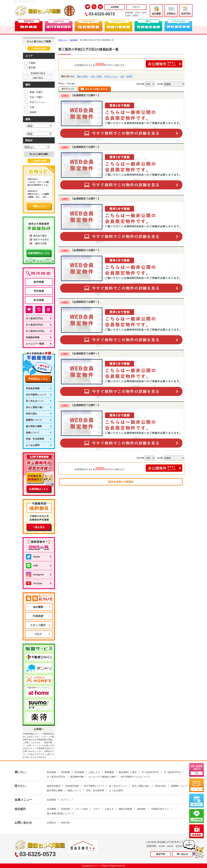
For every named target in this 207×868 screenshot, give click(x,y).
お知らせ (109, 809)
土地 (122, 76)
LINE (32, 566)
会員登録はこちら (39, 489)
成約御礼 (142, 809)
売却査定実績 (33, 388)
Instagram (35, 575)
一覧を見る (39, 527)
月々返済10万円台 (35, 331)
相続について (33, 433)
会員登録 (115, 7)
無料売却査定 (54, 786)
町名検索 (39, 300)
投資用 (129, 76)
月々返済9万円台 (34, 325)
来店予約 (186, 11)
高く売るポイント (35, 401)
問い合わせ (182, 854)
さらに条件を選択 (39, 154)
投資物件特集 (33, 337)
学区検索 (39, 291)
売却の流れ (32, 414)
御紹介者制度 (125, 809)
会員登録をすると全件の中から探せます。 (129, 64)
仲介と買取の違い (35, 407)
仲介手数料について (36, 395)
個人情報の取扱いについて (60, 813)
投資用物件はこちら (39, 253)
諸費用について (34, 420)
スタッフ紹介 (38, 625)
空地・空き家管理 (35, 439)
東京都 (30, 68)
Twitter (33, 557)
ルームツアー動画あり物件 (102, 777)
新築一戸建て (83, 76)
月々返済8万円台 (34, 318)
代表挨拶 (38, 616)
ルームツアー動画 (35, 344)
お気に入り (94, 772)
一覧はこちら (39, 206)
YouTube (34, 583)
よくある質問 (33, 445)
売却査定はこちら (38, 379)
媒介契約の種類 (34, 426)
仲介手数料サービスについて (135, 777)
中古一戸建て (97, 76)
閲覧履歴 (109, 772)
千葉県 (30, 63)
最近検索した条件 (128, 772)
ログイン (136, 7)
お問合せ (171, 11)
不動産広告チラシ (160, 809)
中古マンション (111, 76)
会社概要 (156, 11)
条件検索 (39, 282)
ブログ (38, 634)
